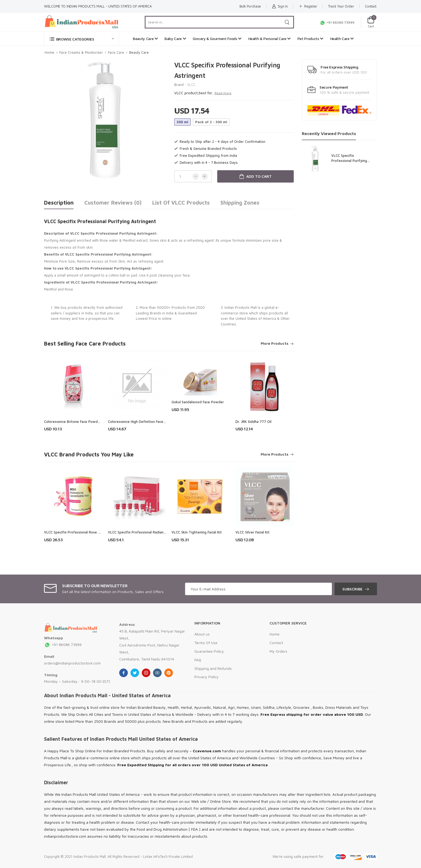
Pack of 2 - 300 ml (211, 122)
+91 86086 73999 (337, 22)
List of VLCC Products (181, 203)
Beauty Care (145, 39)
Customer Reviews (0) (113, 203)
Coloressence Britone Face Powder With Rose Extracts (89, 422)
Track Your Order (341, 6)
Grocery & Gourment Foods (217, 39)
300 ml (182, 122)
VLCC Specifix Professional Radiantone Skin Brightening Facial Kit (161, 532)
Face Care (116, 52)
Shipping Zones (240, 203)
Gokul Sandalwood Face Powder (198, 402)
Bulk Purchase (250, 6)
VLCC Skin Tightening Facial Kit (197, 532)
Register (308, 6)
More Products (275, 344)
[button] (82, 39)
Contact (371, 6)
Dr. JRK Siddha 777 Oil (253, 422)
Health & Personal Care (270, 39)
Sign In (280, 6)
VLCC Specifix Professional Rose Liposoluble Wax (84, 532)
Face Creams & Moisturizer (81, 52)
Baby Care (175, 39)
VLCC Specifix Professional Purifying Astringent (349, 161)
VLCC (191, 85)
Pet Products (310, 39)
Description (59, 203)
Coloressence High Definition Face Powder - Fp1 (147, 422)
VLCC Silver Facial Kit (253, 532)
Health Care (342, 39)
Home (49, 52)
